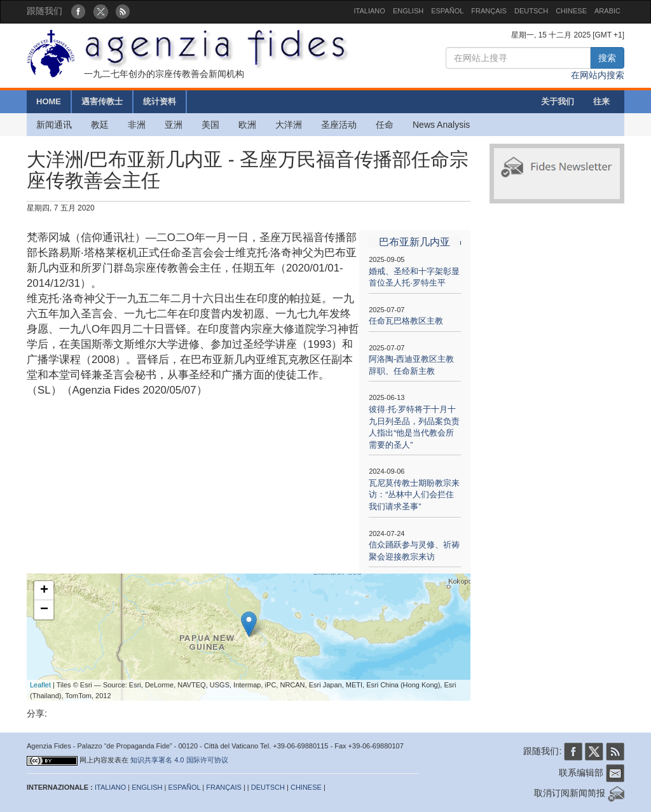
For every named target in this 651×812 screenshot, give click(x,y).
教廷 (100, 125)
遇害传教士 (102, 101)
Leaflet (40, 685)
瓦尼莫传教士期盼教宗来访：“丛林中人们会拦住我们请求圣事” (414, 495)
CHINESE (571, 11)
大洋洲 (289, 125)
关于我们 (558, 101)
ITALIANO (370, 11)
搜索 (607, 58)
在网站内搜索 (598, 75)
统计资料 (160, 101)
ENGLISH (408, 11)
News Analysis (441, 125)
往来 (601, 101)
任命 (385, 125)
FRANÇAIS (489, 11)
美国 (210, 125)
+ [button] (44, 591)
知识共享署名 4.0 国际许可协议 (179, 760)
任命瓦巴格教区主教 (406, 321)
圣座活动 (339, 125)
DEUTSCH (531, 11)
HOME (49, 101)
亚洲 (174, 125)
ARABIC (607, 11)
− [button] (44, 610)
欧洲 (247, 125)
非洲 (137, 125)
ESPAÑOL (447, 11)
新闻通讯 (54, 125)
